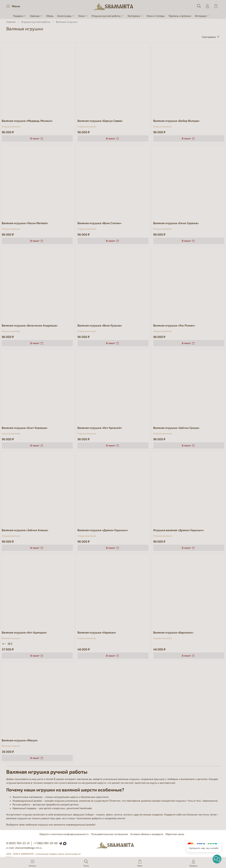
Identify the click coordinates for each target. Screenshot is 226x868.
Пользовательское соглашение (109, 834)
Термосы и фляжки (180, 16)
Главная (11, 22)
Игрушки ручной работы (108, 16)
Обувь (50, 16)
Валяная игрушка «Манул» (20, 740)
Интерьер (202, 16)
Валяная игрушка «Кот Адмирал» (24, 632)
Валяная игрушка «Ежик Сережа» (176, 223)
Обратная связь (175, 834)
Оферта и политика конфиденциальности (64, 834)
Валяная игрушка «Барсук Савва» (100, 121)
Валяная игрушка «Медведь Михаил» (27, 121)
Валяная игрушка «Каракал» (97, 632)
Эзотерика (135, 16)
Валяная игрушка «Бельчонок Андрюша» (30, 325)
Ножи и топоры (156, 16)
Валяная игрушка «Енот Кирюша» (25, 428)
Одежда (36, 16)
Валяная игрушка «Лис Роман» (174, 325)
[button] (217, 859)
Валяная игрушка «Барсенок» (173, 632)
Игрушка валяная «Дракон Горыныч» (179, 530)
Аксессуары (66, 16)
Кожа (83, 16)
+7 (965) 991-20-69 (45, 843)
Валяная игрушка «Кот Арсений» (100, 428)
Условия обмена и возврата (147, 834)
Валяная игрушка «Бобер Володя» (176, 121)
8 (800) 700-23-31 (18, 843)
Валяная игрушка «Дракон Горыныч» (103, 530)
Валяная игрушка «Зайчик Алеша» (25, 530)
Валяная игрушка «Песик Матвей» (25, 223)
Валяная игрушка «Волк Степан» (99, 223)
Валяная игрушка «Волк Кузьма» (100, 325)
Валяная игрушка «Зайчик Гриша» (176, 428)
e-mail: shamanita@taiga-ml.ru (24, 848)
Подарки (20, 16)
